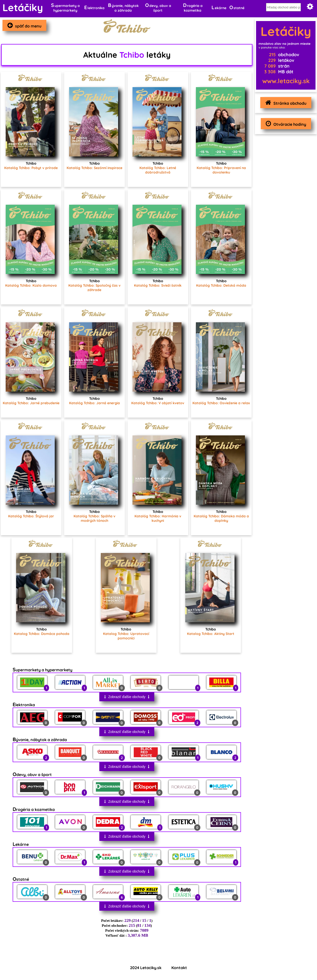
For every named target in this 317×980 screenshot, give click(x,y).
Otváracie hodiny (285, 124)
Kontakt (179, 968)
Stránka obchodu (285, 103)
